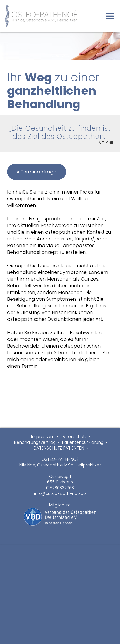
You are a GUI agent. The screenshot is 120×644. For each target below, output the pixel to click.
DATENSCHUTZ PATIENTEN (59, 448)
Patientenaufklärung (83, 442)
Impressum (43, 437)
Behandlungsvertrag (35, 442)
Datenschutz (74, 437)
